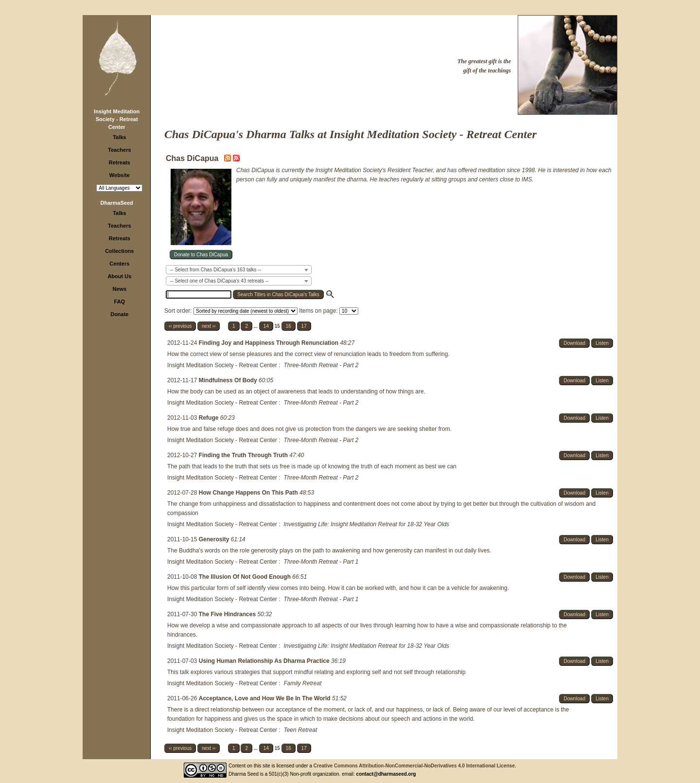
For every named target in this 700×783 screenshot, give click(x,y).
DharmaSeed (117, 203)
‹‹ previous (180, 326)
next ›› (209, 326)
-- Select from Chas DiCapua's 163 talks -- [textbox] (216, 270)
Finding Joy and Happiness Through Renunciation (270, 343)
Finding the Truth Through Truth (244, 455)
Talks (119, 137)
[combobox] (239, 270)
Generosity (215, 539)
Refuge (210, 418)
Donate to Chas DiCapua (201, 255)
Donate (119, 314)
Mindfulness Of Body (229, 380)
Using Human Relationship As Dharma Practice (265, 661)
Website (120, 175)
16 (289, 326)
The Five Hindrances (228, 614)
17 (304, 326)
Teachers (120, 150)
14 (266, 326)
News (119, 289)
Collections (119, 251)
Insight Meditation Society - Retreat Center (117, 119)
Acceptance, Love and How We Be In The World (265, 698)
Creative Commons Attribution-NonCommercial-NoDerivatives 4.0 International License (414, 766)
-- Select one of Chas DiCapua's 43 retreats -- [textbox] (219, 281)
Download (574, 343)
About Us (119, 276)
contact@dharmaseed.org (386, 774)
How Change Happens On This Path (249, 493)
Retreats (120, 162)
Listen (602, 343)
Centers (119, 264)
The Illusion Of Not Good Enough (246, 577)
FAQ (120, 302)
